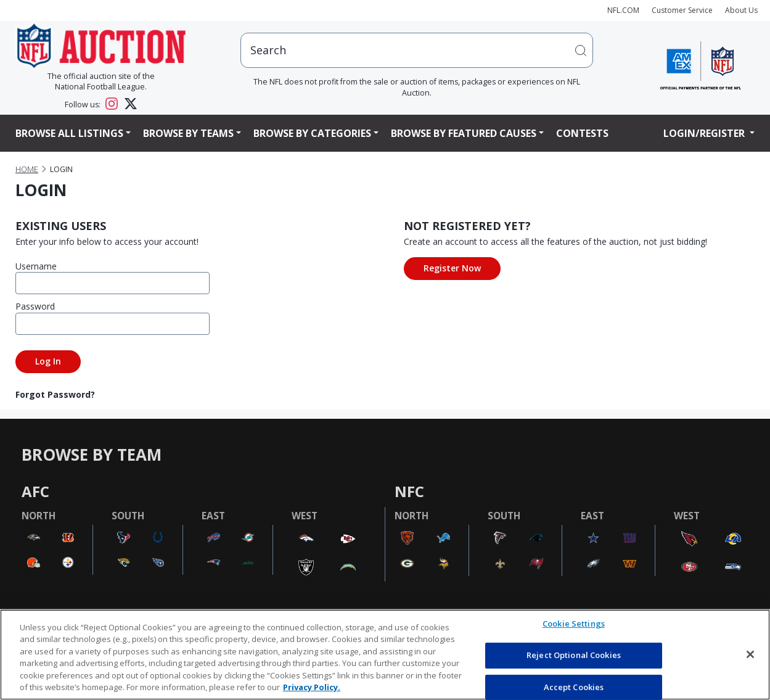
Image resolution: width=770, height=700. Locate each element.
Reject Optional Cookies (574, 655)
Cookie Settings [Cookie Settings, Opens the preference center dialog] (574, 624)
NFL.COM (623, 10)
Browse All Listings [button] (69, 133)
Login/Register (705, 133)
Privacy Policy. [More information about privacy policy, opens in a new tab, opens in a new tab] (312, 687)
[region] (385, 655)
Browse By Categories (312, 133)
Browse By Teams (188, 133)
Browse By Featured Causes (464, 133)
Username (36, 266)
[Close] (750, 654)
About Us (741, 10)
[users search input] (417, 50)
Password (35, 306)
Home (27, 169)
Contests (582, 133)
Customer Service (682, 10)
